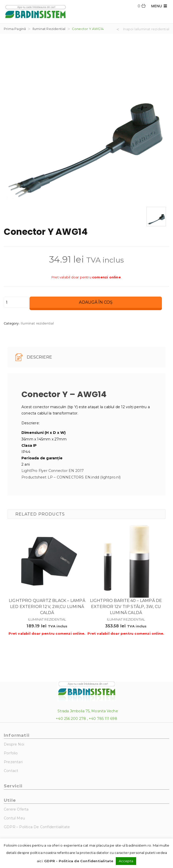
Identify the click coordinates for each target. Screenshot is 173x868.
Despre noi (14, 744)
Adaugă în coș (96, 302)
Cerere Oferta (16, 809)
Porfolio (11, 753)
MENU (159, 6)
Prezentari (13, 762)
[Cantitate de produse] (16, 302)
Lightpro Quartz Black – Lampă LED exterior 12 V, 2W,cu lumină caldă (47, 607)
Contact (11, 771)
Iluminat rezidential (49, 29)
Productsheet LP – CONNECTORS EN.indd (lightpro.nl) (71, 477)
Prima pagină (15, 29)
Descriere (34, 357)
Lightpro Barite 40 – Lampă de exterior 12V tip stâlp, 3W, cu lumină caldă (126, 607)
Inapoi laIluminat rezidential (146, 29)
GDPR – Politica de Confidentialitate (37, 827)
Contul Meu (14, 818)
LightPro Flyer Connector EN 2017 (53, 471)
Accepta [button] (126, 861)
